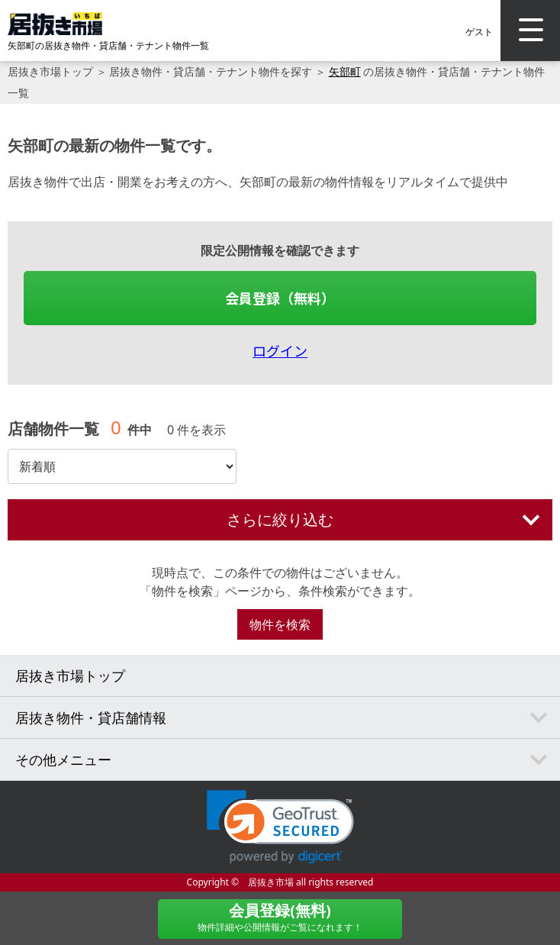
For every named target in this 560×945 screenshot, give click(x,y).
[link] (280, 827)
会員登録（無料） (280, 298)
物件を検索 (280, 624)
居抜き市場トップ (50, 71)
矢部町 (345, 71)
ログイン (280, 350)
